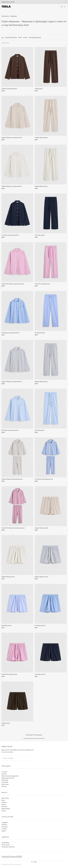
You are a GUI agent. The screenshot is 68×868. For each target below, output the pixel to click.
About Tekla (5, 798)
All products (5, 16)
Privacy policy (6, 845)
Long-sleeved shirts (11, 37)
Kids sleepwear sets (35, 37)
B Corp (4, 811)
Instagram (5, 822)
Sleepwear (14, 16)
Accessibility (5, 843)
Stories (4, 804)
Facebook (5, 827)
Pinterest (4, 825)
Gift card (4, 786)
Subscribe (5, 2)
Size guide (5, 780)
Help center (5, 784)
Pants (20, 37)
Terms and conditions (8, 847)
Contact (4, 774)
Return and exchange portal (10, 776)
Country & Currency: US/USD (12, 856)
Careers (4, 802)
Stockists (4, 807)
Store (3, 800)
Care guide (5, 782)
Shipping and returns (8, 778)
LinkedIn (4, 829)
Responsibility (6, 809)
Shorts (25, 37)
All (2, 37)
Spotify (4, 831)
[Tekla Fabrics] (6, 7)
